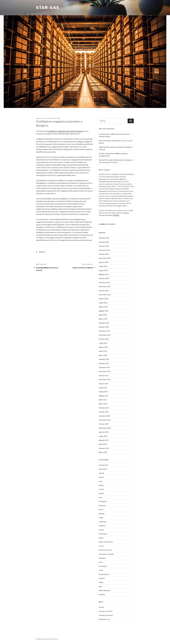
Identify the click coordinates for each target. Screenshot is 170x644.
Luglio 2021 (103, 388)
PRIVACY (116, 215)
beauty (101, 477)
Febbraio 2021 (104, 408)
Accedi (101, 607)
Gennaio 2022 (104, 363)
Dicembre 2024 (104, 250)
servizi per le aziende (106, 554)
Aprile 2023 (103, 315)
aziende (102, 473)
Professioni (103, 534)
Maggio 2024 (104, 274)
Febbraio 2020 (104, 448)
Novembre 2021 (105, 371)
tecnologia (103, 566)
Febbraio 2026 (104, 238)
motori (101, 530)
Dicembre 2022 (104, 331)
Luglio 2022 (103, 343)
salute (101, 538)
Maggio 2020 (104, 440)
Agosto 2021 (103, 384)
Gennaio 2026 (104, 242)
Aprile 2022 (103, 351)
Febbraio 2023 (104, 323)
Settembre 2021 (105, 380)
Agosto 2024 (104, 262)
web (100, 586)
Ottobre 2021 (104, 376)
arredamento (104, 465)
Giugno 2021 (103, 392)
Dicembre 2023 (104, 283)
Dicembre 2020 (104, 416)
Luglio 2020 (103, 436)
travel (101, 570)
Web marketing (104, 590)
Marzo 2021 (103, 404)
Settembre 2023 (105, 295)
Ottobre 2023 (104, 291)
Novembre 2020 (105, 420)
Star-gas (48, 8)
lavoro (101, 510)
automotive (103, 469)
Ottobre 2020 (104, 424)
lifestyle (102, 514)
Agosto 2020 (104, 432)
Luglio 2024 (103, 266)
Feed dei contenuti (106, 611)
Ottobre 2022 (104, 339)
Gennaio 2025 (104, 246)
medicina (102, 526)
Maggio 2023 (104, 311)
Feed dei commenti (106, 615)
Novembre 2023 (105, 287)
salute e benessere (106, 542)
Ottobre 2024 (104, 254)
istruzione (102, 506)
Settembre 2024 (105, 258)
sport (101, 562)
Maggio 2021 (103, 396)
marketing (103, 522)
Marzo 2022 (103, 355)
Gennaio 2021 (104, 412)
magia (101, 518)
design (101, 485)
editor (57, 118)
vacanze (102, 578)
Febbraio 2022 (104, 359)
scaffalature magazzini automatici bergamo (65, 131)
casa (101, 481)
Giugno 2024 (103, 270)
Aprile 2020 (103, 444)
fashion (101, 493)
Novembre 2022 (105, 335)
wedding (102, 594)
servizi (42, 252)
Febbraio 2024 (104, 278)
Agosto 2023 (104, 299)
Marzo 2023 (103, 319)
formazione (103, 501)
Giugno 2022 (103, 347)
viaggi (101, 582)
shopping (102, 558)
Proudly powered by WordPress (47, 639)
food (100, 497)
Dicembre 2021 (104, 367)
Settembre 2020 (105, 428)
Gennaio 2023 (104, 327)
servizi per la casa (105, 550)
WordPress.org (104, 619)
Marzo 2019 (103, 452)
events (101, 489)
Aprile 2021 (103, 400)
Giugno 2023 (103, 307)
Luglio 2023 (103, 303)
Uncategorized (104, 574)
